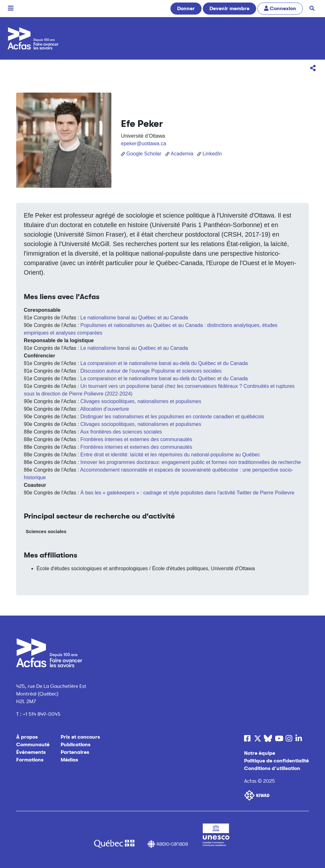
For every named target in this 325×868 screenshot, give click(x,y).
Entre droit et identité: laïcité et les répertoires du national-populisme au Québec (170, 455)
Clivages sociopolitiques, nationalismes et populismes (141, 401)
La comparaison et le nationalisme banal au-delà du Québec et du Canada (164, 363)
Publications (76, 745)
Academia (179, 154)
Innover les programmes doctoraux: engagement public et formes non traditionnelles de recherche (191, 462)
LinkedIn (209, 154)
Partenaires (75, 752)
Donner (186, 9)
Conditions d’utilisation (272, 768)
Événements (31, 752)
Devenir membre (229, 9)
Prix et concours (80, 737)
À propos (27, 737)
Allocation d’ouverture (104, 409)
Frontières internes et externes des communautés (136, 439)
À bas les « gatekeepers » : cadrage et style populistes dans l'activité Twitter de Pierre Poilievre (187, 493)
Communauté (33, 745)
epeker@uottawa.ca (144, 144)
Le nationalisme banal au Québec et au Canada (134, 318)
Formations (30, 760)
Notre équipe (260, 753)
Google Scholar (141, 154)
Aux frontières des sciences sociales (121, 432)
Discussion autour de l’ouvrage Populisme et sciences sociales (151, 371)
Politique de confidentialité (276, 761)
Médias (69, 760)
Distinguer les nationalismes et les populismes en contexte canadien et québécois (172, 417)
